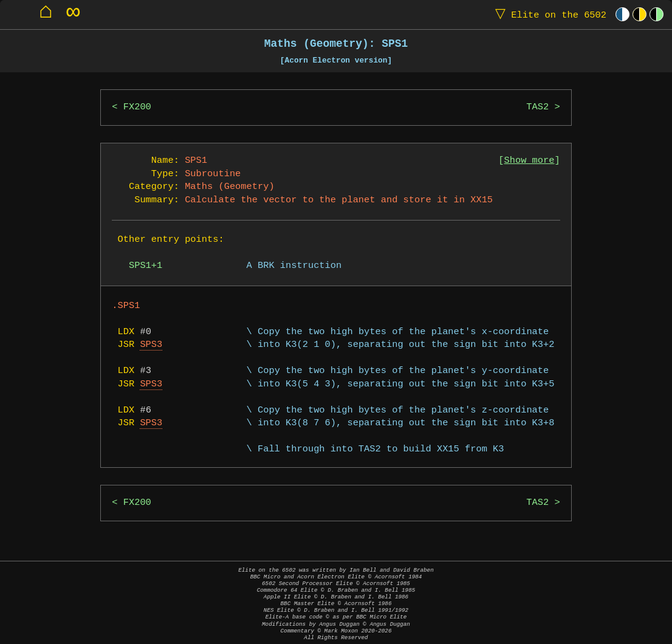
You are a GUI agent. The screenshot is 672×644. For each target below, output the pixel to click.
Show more (530, 161)
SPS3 (151, 345)
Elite (548, 14)
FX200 (137, 107)
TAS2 (537, 107)
